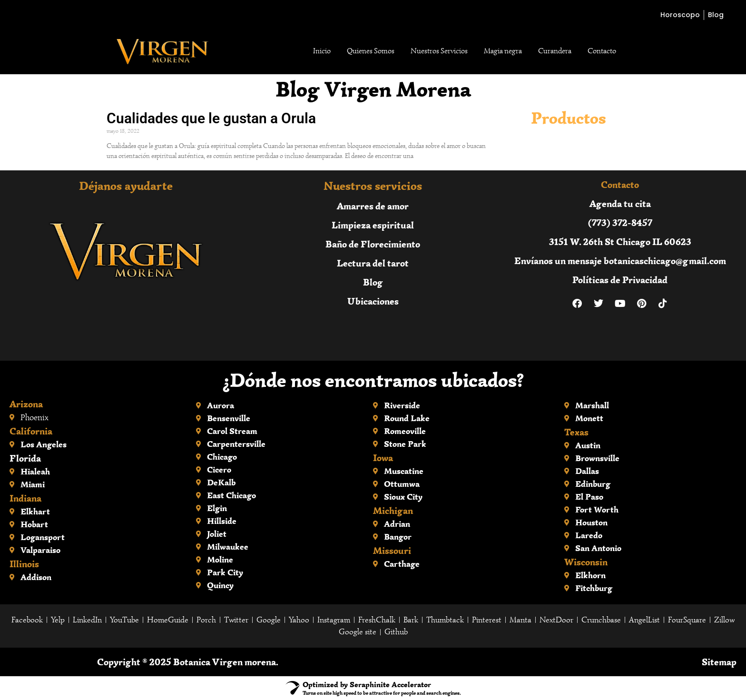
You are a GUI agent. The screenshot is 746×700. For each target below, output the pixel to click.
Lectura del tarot (373, 263)
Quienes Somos (371, 51)
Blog (373, 282)
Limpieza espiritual (373, 225)
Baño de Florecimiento (373, 244)
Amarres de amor (373, 206)
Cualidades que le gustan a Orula (211, 118)
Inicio (322, 51)
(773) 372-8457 (620, 222)
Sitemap (719, 662)
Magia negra (503, 51)
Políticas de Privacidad (620, 280)
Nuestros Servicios (439, 51)
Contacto (602, 51)
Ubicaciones (373, 301)
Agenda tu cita (620, 203)
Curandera (555, 51)
